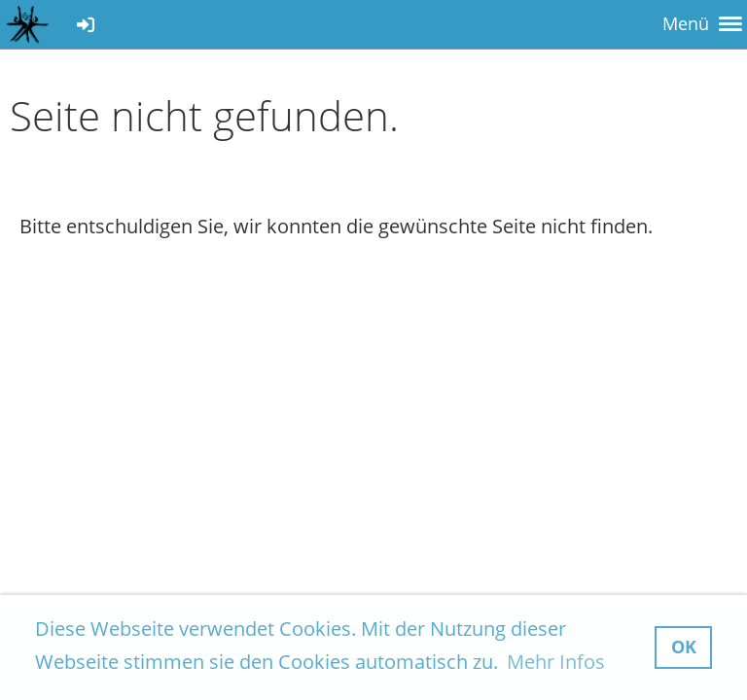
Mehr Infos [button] (556, 662)
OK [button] (684, 647)
